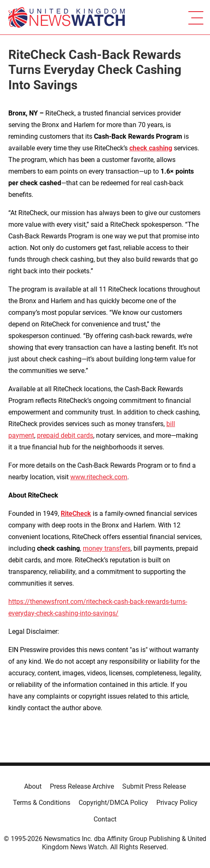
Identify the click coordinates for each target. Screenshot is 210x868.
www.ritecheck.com (99, 477)
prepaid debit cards (65, 435)
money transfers (107, 548)
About (33, 786)
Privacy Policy (177, 803)
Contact (105, 819)
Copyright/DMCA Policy (113, 803)
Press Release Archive (82, 786)
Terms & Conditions (42, 803)
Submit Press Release (154, 786)
